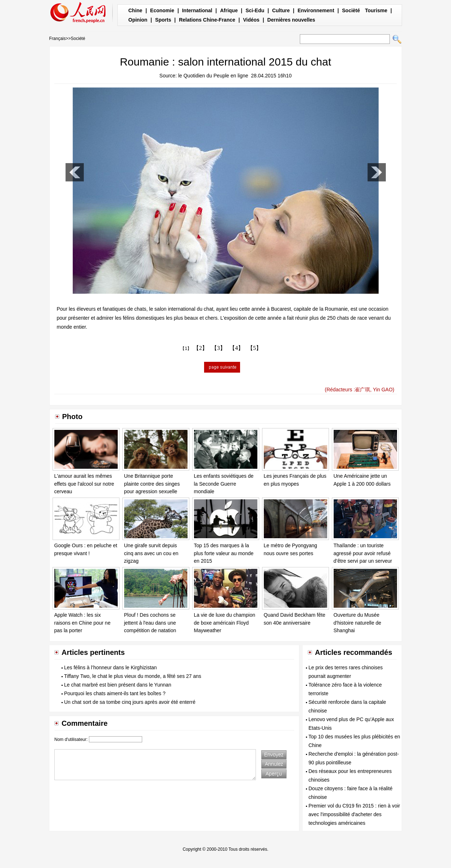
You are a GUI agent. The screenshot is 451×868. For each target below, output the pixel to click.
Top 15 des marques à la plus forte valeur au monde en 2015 (224, 553)
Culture (281, 10)
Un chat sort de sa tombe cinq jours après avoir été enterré (130, 702)
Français (58, 39)
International (197, 10)
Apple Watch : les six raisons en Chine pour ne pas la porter (82, 623)
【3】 (218, 348)
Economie (162, 10)
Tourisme (376, 10)
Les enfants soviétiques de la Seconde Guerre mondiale (224, 484)
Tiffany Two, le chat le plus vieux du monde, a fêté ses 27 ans (133, 676)
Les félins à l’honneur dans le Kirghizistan (111, 667)
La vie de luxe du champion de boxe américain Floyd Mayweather (225, 623)
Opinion (138, 20)
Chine (136, 10)
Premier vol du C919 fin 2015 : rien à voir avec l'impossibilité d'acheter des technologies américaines (354, 814)
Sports (163, 20)
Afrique (229, 10)
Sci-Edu (255, 10)
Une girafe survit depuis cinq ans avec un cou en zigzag (151, 553)
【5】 (254, 348)
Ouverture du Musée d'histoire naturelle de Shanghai (358, 623)
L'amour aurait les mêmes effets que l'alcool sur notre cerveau (84, 484)
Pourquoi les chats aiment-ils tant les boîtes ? (115, 693)
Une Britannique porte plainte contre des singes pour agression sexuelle (152, 484)
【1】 (186, 348)
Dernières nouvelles (291, 20)
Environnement (316, 10)
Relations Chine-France (207, 20)
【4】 (236, 348)
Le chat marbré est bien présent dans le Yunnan (118, 685)
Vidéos (251, 20)
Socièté (351, 10)
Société (78, 39)
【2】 (200, 348)
